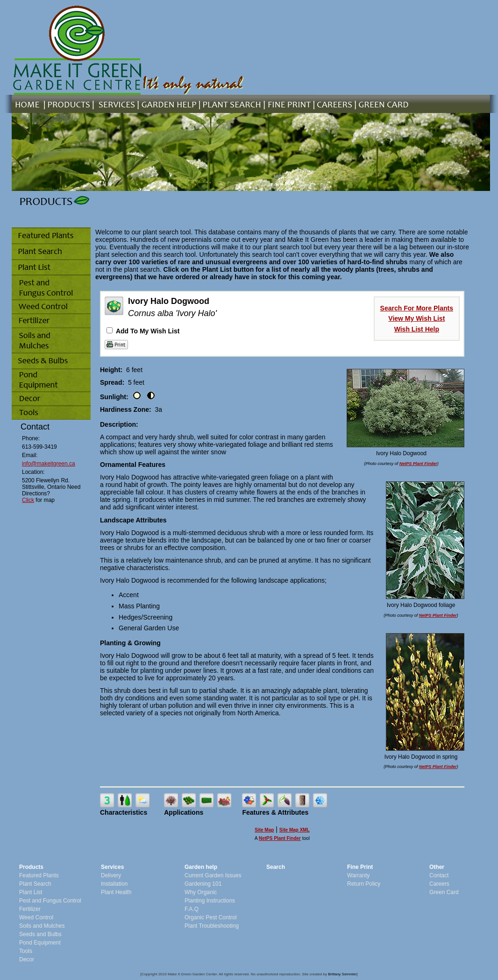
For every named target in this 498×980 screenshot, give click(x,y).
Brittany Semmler (342, 974)
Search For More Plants (417, 308)
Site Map (264, 830)
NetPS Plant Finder (418, 464)
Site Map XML (295, 830)
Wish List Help (417, 329)
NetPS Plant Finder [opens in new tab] (280, 838)
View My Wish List (416, 318)
